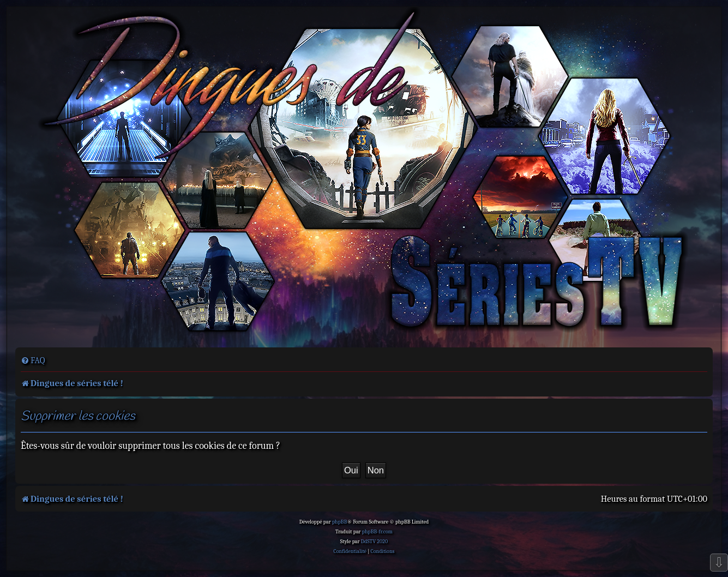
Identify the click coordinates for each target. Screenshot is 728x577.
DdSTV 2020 (374, 542)
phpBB (340, 522)
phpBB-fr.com (377, 532)
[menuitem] (33, 360)
